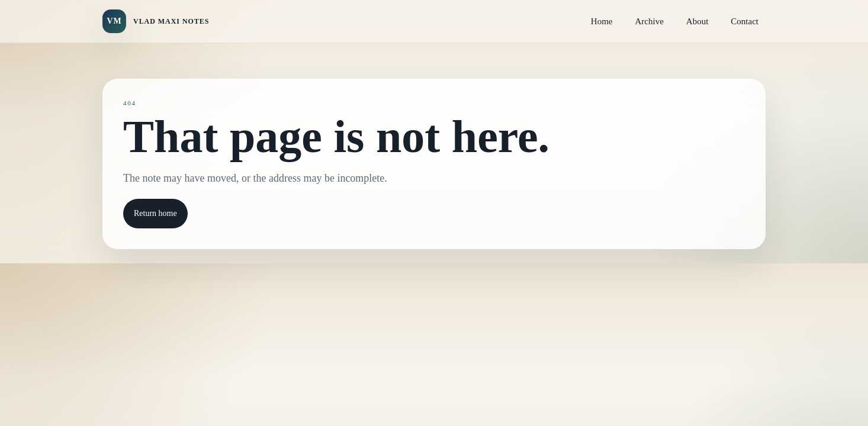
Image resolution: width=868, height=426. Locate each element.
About (697, 21)
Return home (155, 213)
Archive (650, 21)
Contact (745, 21)
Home (602, 21)
